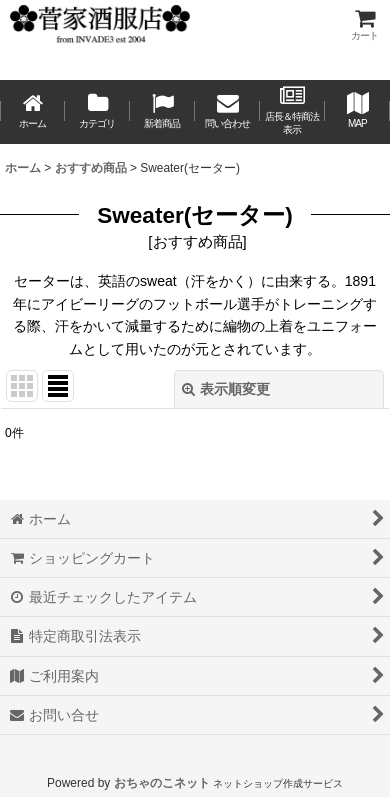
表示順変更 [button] (226, 389)
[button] (357, 112)
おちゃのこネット (162, 783)
